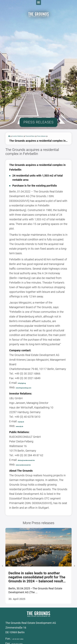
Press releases (18, 159)
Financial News (48, 154)
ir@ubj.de (24, 444)
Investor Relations (25, 154)
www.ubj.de (23, 448)
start (10, 154)
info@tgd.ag (25, 405)
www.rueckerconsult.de (30, 487)
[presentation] (3, 589)
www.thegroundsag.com (31, 410)
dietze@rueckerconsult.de (34, 482)
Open (72, 5)
